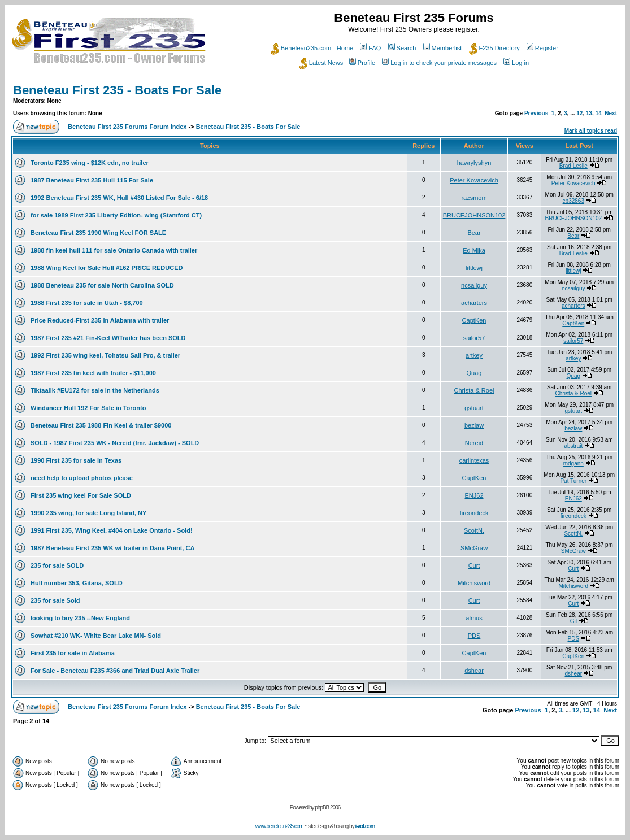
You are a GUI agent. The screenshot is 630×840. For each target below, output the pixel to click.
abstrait (573, 446)
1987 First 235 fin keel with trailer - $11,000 (93, 373)
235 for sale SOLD (57, 565)
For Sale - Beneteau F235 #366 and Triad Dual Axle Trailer (115, 671)
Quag (474, 373)
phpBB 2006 (327, 808)
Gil (573, 621)
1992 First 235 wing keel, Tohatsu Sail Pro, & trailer (105, 355)
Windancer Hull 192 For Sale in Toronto (88, 408)
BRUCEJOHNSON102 (474, 215)
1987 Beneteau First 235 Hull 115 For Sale (92, 180)
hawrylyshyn (474, 163)
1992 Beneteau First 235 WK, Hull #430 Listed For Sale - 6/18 (119, 198)
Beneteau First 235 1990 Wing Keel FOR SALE (98, 233)
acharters (474, 303)
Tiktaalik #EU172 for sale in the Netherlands (95, 390)
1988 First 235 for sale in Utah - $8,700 (87, 303)
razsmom (474, 198)
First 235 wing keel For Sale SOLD (81, 495)
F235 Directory (494, 48)
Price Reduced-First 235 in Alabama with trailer (100, 320)
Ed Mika (474, 250)
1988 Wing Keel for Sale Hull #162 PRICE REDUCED (107, 268)
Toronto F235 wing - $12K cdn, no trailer (90, 163)
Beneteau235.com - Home (312, 48)
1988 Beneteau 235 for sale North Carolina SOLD (102, 285)
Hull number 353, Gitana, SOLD (77, 583)
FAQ (370, 48)
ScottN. (474, 530)
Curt (474, 565)
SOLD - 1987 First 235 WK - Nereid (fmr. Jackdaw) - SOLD (115, 443)
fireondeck (474, 513)
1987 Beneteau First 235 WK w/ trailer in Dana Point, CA (112, 548)
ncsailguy (474, 285)
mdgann (573, 463)
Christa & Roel (474, 390)
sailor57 (474, 338)
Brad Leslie (573, 166)
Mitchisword (474, 583)
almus (474, 618)
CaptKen (474, 320)
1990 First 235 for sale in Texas (76, 460)
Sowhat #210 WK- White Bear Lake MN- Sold (96, 636)
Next (611, 113)
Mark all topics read (591, 131)
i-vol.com (365, 826)
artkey (474, 355)
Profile (362, 63)
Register (542, 48)
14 (599, 113)
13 (589, 113)
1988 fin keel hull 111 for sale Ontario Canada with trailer (114, 250)
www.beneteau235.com (279, 826)
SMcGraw (474, 548)
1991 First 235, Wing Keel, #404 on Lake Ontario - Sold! (112, 530)
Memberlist (443, 48)
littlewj (474, 268)
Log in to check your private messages (439, 63)
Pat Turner (573, 481)
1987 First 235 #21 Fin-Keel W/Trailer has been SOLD (108, 338)
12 (579, 113)
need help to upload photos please (82, 478)
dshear (474, 671)
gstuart (474, 408)
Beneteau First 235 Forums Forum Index (127, 127)
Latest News (321, 63)
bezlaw (474, 425)
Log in (516, 63)
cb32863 (573, 201)
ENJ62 (474, 495)
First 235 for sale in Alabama (73, 653)
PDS (474, 636)
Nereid (474, 443)
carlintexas (474, 460)
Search (402, 48)
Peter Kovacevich (474, 180)
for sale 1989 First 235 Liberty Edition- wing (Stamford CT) (116, 215)
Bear (474, 233)
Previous (536, 113)
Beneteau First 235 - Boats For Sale (117, 90)
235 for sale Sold (55, 600)
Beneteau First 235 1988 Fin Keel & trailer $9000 (101, 425)
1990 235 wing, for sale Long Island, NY (88, 513)
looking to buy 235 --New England (80, 618)
